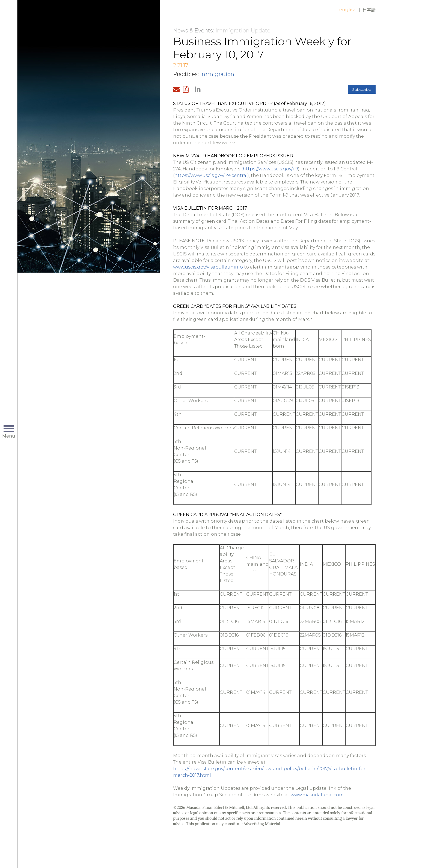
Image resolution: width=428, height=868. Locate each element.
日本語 (369, 10)
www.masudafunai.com (317, 795)
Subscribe (362, 89)
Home (104, 14)
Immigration (217, 74)
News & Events (193, 31)
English (348, 10)
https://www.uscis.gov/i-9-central (211, 175)
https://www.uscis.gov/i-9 (270, 169)
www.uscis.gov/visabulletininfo (208, 267)
